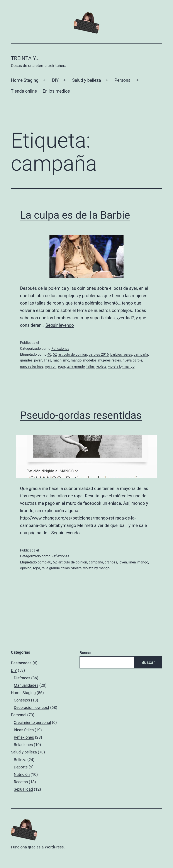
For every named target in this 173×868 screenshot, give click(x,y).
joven (38, 360)
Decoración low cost (31, 707)
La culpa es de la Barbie (75, 215)
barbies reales (121, 354)
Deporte (21, 767)
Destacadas (21, 663)
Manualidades (26, 685)
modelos (90, 360)
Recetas (21, 782)
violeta (101, 366)
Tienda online (24, 91)
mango (76, 360)
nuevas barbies (32, 366)
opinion (51, 366)
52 (55, 354)
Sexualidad (23, 789)
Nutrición (22, 774)
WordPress (54, 847)
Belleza (20, 760)
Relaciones (23, 745)
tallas (91, 366)
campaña (141, 354)
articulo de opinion (73, 354)
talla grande (76, 366)
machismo (61, 360)
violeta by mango (121, 366)
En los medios (56, 91)
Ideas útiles (24, 730)
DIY (55, 80)
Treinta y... (25, 58)
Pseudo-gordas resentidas (81, 415)
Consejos (22, 700)
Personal (123, 80)
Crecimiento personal (32, 722)
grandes (26, 360)
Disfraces (22, 678)
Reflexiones (60, 349)
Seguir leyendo (60, 325)
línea (47, 360)
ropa (61, 366)
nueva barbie (132, 360)
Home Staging (25, 80)
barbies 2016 (99, 354)
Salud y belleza (86, 80)
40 (49, 354)
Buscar (86, 653)
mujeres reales (110, 360)
